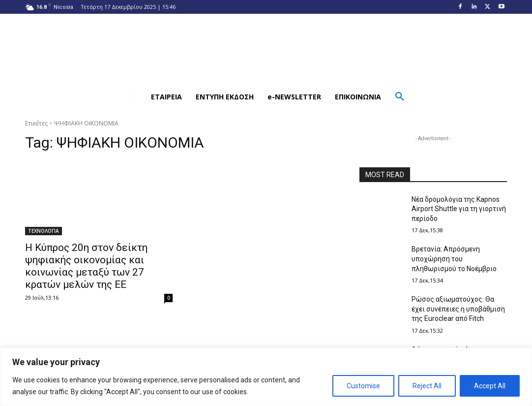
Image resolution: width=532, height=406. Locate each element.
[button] (132, 97)
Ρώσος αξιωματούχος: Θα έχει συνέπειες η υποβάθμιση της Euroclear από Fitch (458, 309)
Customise (363, 386)
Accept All (490, 386)
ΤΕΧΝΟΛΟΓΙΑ (44, 231)
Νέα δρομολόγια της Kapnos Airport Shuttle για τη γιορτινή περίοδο (459, 209)
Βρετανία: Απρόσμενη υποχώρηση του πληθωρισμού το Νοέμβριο (454, 259)
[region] (266, 377)
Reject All (427, 386)
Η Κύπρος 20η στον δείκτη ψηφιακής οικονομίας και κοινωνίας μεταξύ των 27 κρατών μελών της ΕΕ (86, 266)
